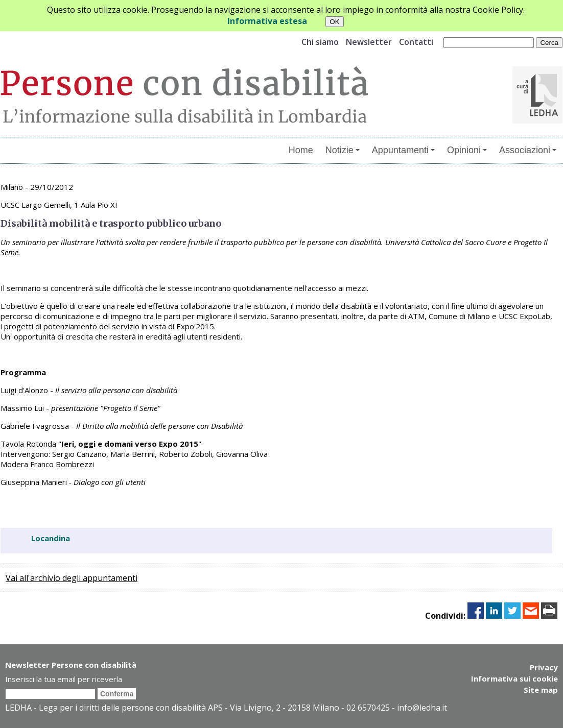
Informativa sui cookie (514, 678)
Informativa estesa (267, 21)
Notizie (343, 150)
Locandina (51, 538)
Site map (541, 690)
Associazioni (528, 150)
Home (301, 150)
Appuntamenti (403, 150)
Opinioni (467, 150)
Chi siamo (320, 42)
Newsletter (369, 42)
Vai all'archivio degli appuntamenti (72, 578)
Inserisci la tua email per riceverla (64, 679)
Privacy (544, 667)
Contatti (416, 42)
